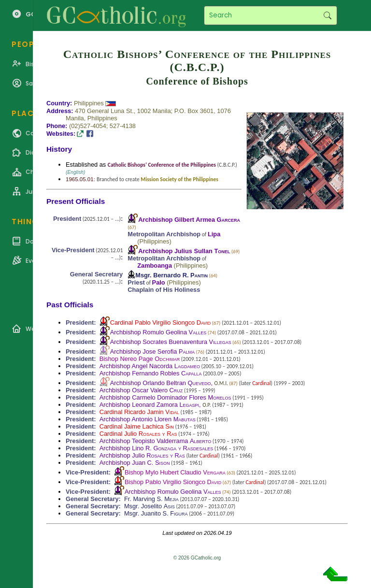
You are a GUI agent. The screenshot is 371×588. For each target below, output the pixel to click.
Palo (159, 282)
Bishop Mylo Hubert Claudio (175, 472)
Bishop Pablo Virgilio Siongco (173, 482)
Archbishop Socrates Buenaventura (171, 342)
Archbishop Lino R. (157, 448)
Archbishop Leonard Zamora (149, 405)
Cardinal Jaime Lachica (137, 426)
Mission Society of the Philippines (179, 179)
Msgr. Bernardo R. (171, 275)
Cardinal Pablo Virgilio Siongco (161, 323)
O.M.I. (221, 383)
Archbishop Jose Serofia (152, 351)
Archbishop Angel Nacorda (150, 366)
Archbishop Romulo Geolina (158, 332)
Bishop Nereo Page (140, 359)
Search (327, 15)
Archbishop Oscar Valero (141, 390)
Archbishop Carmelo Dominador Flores (165, 397)
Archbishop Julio (142, 455)
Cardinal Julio (138, 434)
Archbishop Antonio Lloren (148, 419)
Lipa (214, 234)
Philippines (89, 103)
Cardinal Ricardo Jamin (139, 412)
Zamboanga (155, 265)
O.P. (207, 405)
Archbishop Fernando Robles (151, 373)
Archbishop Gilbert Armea (189, 220)
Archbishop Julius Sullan (184, 251)
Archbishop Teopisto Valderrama (156, 441)
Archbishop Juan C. (135, 463)
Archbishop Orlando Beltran (161, 383)
